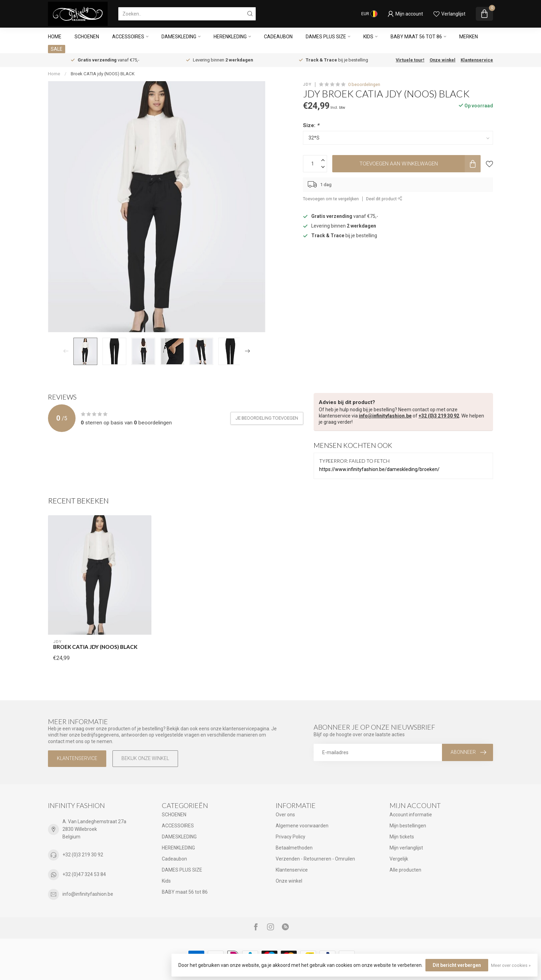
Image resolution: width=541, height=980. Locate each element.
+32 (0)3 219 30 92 (439, 416)
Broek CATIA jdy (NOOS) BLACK (103, 74)
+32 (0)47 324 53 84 (84, 874)
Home (55, 37)
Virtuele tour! (410, 60)
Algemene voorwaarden (302, 826)
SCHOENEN (87, 37)
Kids (368, 37)
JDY (307, 84)
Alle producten (405, 870)
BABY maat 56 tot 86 (416, 37)
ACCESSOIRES (128, 37)
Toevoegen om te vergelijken (331, 199)
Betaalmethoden (294, 848)
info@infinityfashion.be (385, 416)
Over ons (285, 815)
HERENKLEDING (230, 37)
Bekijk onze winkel (145, 758)
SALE (57, 49)
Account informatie (411, 815)
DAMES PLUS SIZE (326, 37)
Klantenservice (477, 60)
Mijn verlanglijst (406, 848)
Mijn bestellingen (408, 826)
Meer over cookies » (511, 965)
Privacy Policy (291, 837)
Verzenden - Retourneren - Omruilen (315, 859)
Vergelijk (399, 859)
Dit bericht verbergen (457, 965)
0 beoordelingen (364, 84)
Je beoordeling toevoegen (267, 418)
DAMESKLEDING (179, 37)
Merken (469, 37)
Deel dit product (384, 199)
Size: (311, 125)
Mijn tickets (402, 837)
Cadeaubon (278, 37)
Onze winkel (442, 60)
